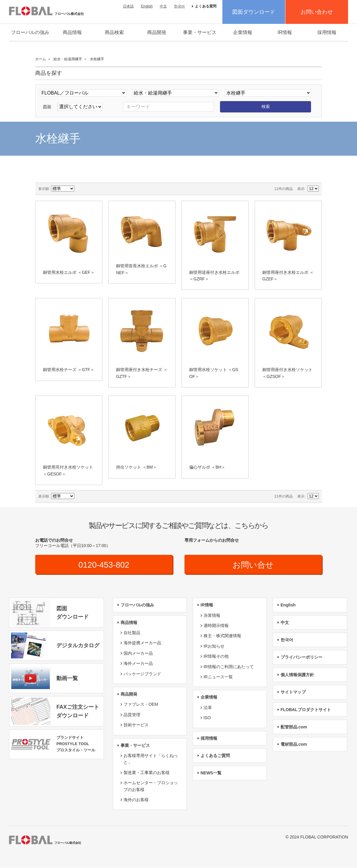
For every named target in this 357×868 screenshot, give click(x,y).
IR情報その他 (216, 657)
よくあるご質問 (215, 756)
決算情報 (212, 615)
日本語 (128, 6)
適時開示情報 (216, 626)
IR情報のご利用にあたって (229, 667)
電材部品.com (294, 745)
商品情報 (72, 32)
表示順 (44, 189)
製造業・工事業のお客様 (147, 773)
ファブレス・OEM (141, 705)
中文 (163, 6)
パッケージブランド (142, 674)
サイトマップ (293, 692)
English (147, 6)
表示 (301, 189)
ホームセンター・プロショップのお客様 (151, 786)
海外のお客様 (136, 800)
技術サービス (136, 725)
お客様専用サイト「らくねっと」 (151, 759)
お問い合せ (253, 565)
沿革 (208, 708)
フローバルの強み (30, 32)
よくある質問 (206, 6)
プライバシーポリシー (301, 657)
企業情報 (243, 32)
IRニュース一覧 (218, 677)
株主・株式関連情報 (222, 636)
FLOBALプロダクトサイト (306, 710)
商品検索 (114, 32)
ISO (207, 718)
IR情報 (285, 32)
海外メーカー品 (138, 664)
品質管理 (132, 715)
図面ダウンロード (254, 12)
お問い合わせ (317, 12)
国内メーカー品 (138, 653)
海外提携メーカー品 (142, 643)
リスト (101, 189)
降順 (80, 189)
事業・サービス (200, 32)
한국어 (179, 6)
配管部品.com (294, 727)
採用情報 (327, 32)
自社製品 (132, 633)
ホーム (41, 59)
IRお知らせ (214, 646)
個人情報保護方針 (297, 675)
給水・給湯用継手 (68, 59)
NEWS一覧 (211, 773)
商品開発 (157, 32)
